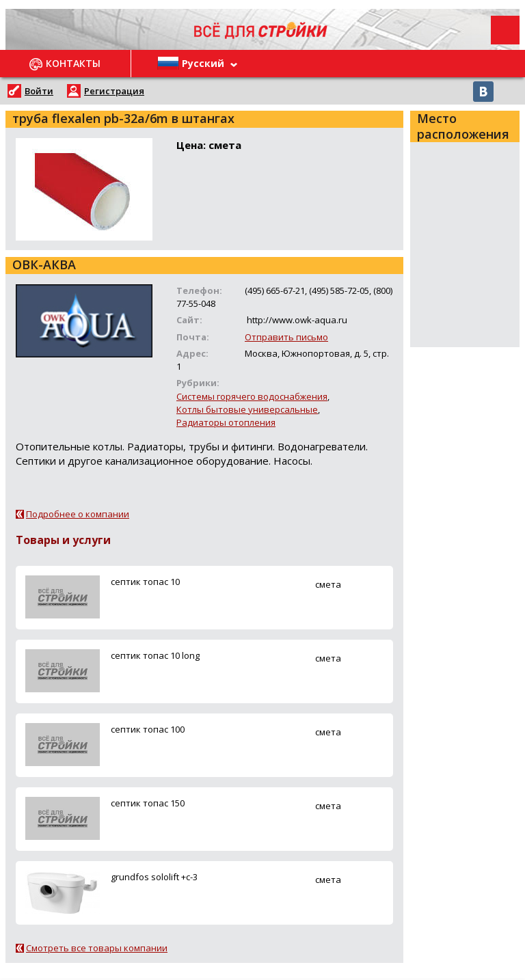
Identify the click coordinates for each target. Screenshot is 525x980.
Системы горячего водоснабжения (252, 396)
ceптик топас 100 (148, 729)
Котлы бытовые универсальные (247, 409)
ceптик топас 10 (145, 582)
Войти (39, 91)
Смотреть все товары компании (97, 948)
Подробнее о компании (78, 514)
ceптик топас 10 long (155, 655)
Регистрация (114, 91)
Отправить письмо (286, 337)
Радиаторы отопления (226, 422)
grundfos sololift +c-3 (154, 877)
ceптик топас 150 (148, 803)
